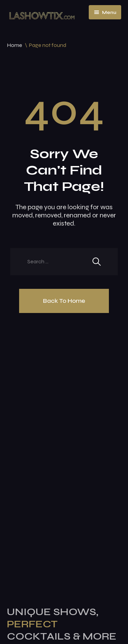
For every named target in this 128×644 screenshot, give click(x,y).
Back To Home (64, 301)
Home (15, 45)
